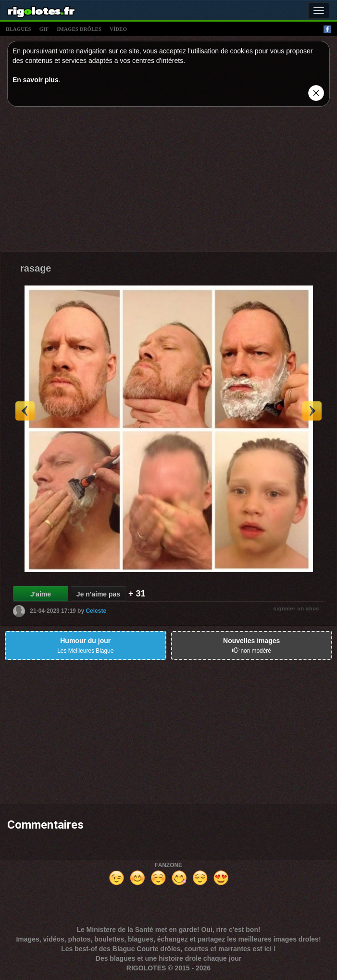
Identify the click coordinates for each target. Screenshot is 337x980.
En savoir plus (36, 80)
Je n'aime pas (98, 594)
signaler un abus (296, 608)
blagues (19, 29)
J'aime (41, 594)
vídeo (118, 29)
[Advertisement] (168, 181)
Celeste (96, 610)
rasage (36, 268)
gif (44, 29)
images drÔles (79, 29)
